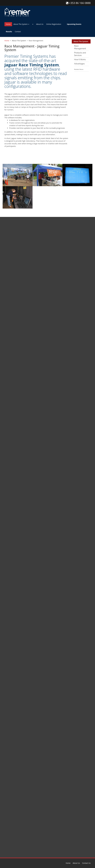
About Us (40, 24)
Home (8, 24)
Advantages (79, 64)
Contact (18, 32)
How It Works (80, 60)
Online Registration (54, 24)
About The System (21, 24)
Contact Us (86, 863)
